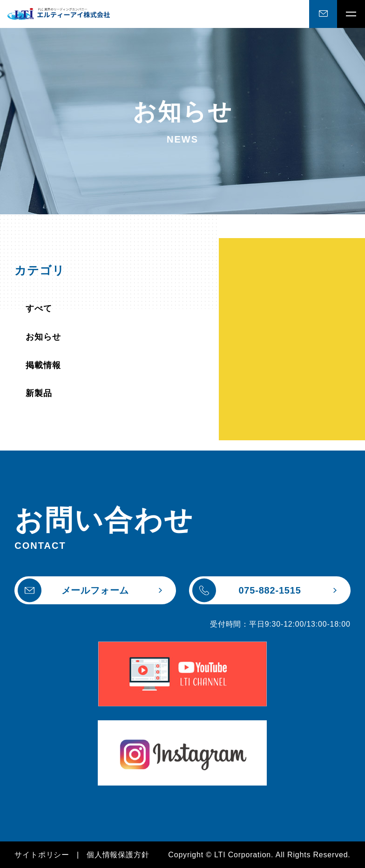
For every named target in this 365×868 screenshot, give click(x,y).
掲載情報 (43, 365)
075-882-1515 (247, 591)
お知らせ (43, 337)
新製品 (39, 393)
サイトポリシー (42, 855)
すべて (39, 308)
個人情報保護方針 (118, 855)
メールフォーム (73, 591)
